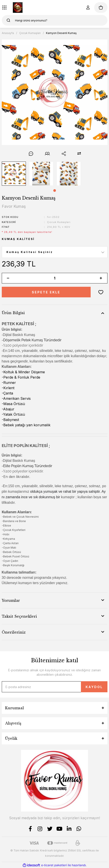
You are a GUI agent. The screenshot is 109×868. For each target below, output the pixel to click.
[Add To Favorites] (101, 292)
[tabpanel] (14, 174)
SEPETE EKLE (46, 292)
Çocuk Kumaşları (59, 222)
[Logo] (18, 8)
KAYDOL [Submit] (94, 687)
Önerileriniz (14, 632)
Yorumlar (11, 600)
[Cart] (101, 8)
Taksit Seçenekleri (19, 616)
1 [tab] (55, 191)
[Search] (55, 20)
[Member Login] (88, 8)
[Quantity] (55, 278)
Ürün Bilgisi (13, 313)
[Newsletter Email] (55, 687)
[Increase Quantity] (101, 278)
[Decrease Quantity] (8, 278)
